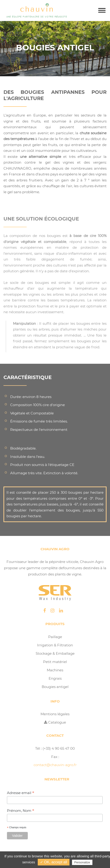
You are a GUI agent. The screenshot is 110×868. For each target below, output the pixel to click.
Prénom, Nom (21, 811)
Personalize (82, 862)
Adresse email (21, 793)
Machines (55, 670)
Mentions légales (55, 714)
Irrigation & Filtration (55, 645)
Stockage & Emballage (55, 653)
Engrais (55, 678)
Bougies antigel (55, 687)
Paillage (55, 637)
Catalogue (55, 722)
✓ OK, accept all (54, 862)
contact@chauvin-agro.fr (55, 765)
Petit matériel (55, 662)
